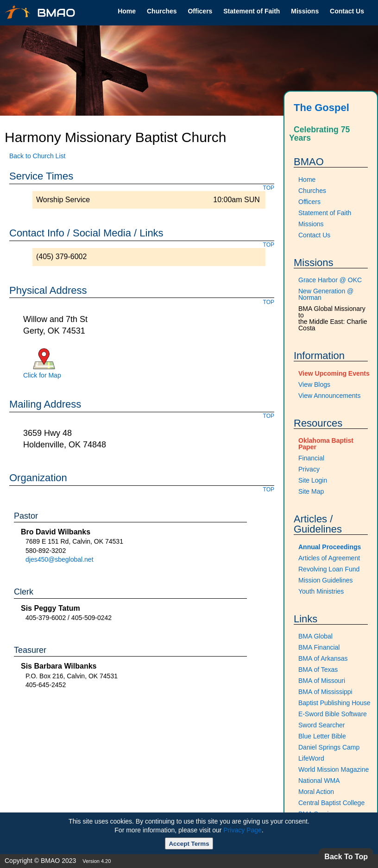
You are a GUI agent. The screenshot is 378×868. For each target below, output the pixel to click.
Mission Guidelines (326, 580)
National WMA (319, 781)
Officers (200, 11)
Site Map (311, 491)
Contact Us (347, 11)
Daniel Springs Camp (329, 747)
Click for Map (42, 375)
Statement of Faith (252, 11)
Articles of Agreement (329, 558)
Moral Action (316, 792)
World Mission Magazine (334, 769)
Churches (162, 11)
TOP (269, 188)
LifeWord (311, 758)
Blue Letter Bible (322, 736)
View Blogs (314, 384)
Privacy (309, 469)
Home (127, 11)
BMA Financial (319, 647)
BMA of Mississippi (325, 692)
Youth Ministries (321, 591)
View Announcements (329, 396)
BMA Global (315, 636)
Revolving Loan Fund (329, 569)
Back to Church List (37, 156)
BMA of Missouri (322, 681)
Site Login (313, 480)
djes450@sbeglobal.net (60, 559)
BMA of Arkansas (323, 658)
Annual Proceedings (330, 547)
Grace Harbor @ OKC (330, 280)
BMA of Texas (318, 670)
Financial (311, 458)
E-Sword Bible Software (333, 714)
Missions (305, 11)
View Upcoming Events (334, 373)
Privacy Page (242, 830)
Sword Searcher (321, 725)
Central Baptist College (331, 803)
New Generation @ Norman (326, 294)
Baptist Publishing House (334, 703)
